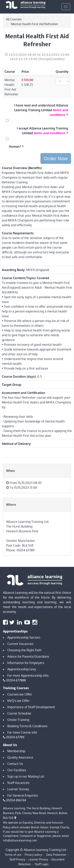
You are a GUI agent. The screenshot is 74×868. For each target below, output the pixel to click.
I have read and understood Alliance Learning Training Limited (41, 110)
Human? (15, 147)
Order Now (56, 158)
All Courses (14, 19)
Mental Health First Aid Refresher (35, 24)
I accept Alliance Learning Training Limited (42, 131)
